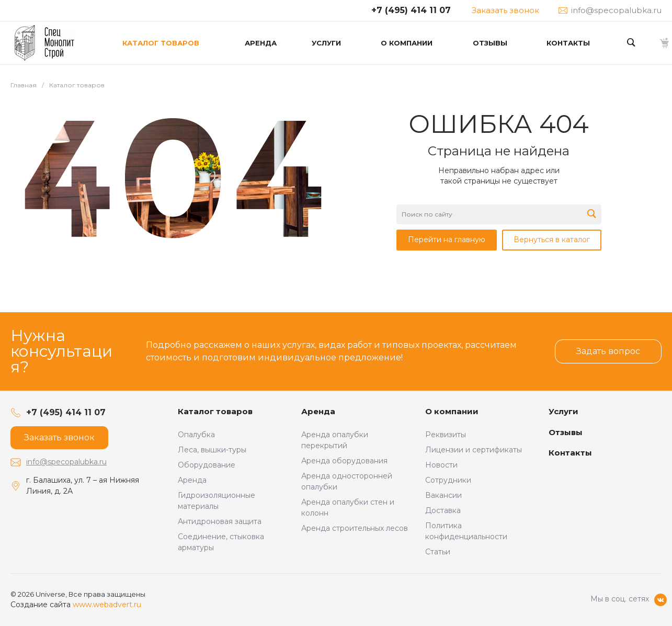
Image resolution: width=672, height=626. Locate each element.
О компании (452, 411)
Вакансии (443, 495)
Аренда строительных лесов (355, 528)
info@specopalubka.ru (66, 462)
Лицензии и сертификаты (474, 450)
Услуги (563, 411)
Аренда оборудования (344, 461)
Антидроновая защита (220, 521)
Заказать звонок (505, 10)
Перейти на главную (447, 240)
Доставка (443, 510)
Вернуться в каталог (552, 240)
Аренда (192, 480)
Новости (441, 465)
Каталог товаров (215, 411)
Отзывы (566, 432)
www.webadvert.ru (107, 605)
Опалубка (196, 435)
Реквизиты (446, 435)
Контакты (570, 453)
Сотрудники (448, 480)
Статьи (438, 552)
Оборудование (207, 465)
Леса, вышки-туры (212, 450)
